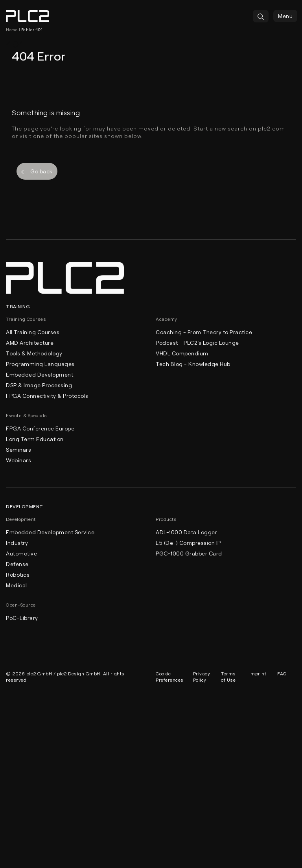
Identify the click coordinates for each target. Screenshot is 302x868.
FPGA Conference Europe (40, 428)
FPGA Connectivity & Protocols (47, 396)
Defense (17, 564)
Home (12, 29)
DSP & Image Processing (39, 385)
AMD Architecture (30, 343)
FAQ (282, 673)
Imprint (258, 673)
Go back (37, 171)
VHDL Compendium (182, 353)
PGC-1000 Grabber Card (189, 553)
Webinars (18, 460)
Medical (17, 585)
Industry (17, 543)
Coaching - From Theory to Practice (204, 332)
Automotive (21, 553)
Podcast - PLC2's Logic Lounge (197, 343)
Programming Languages (40, 364)
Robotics (18, 575)
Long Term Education (35, 439)
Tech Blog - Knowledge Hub (193, 364)
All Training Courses (33, 332)
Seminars (18, 450)
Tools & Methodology (34, 353)
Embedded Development (40, 374)
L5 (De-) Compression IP (188, 543)
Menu (285, 16)
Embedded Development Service (50, 532)
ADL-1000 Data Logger (186, 532)
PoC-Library (22, 618)
